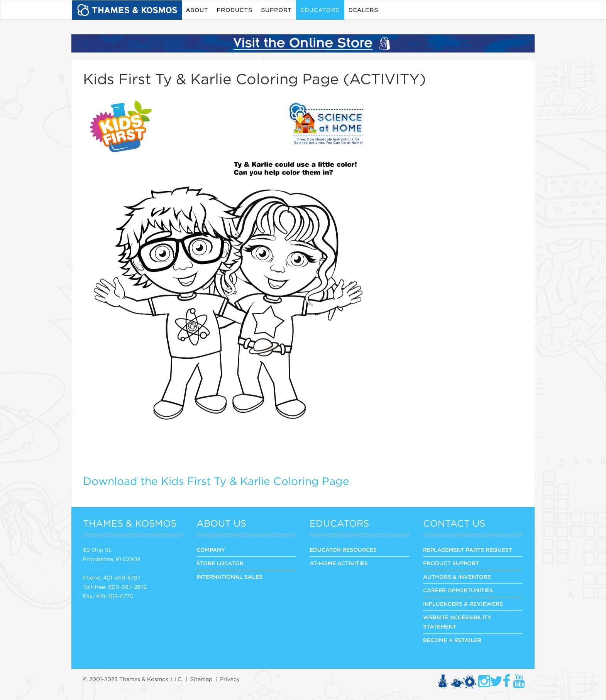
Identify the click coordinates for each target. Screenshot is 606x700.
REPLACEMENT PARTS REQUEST (468, 550)
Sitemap (201, 679)
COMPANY (211, 550)
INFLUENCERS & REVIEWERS (463, 604)
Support (276, 10)
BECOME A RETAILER (452, 640)
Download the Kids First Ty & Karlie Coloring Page (216, 481)
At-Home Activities (339, 563)
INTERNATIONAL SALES (229, 577)
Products (234, 10)
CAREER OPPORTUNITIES (458, 590)
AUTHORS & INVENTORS (457, 577)
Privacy (230, 679)
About (197, 10)
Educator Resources (343, 550)
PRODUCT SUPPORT (451, 563)
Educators (320, 10)
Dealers (364, 10)
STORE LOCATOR (220, 563)
